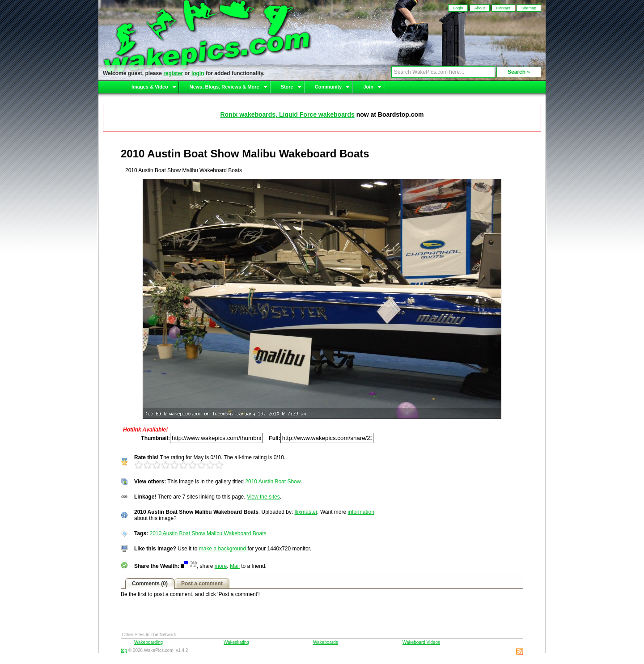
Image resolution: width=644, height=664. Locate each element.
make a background (222, 549)
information (361, 512)
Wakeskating (236, 642)
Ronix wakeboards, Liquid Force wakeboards (287, 114)
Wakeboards (326, 642)
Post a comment (202, 584)
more (221, 566)
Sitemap (529, 8)
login (198, 73)
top (124, 650)
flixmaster (306, 512)
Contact (503, 8)
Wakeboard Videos (421, 642)
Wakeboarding (148, 642)
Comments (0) (150, 584)
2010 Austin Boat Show (273, 482)
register (173, 73)
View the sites (263, 497)
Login (458, 8)
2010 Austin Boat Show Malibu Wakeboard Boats (208, 533)
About (480, 8)
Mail (235, 566)
